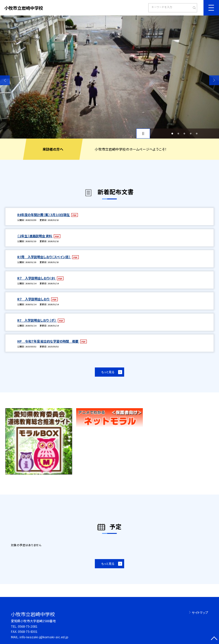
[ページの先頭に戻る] (214, 639)
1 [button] (172, 134)
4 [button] (191, 134)
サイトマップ (200, 612)
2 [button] (178, 134)
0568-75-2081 (28, 626)
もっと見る (108, 372)
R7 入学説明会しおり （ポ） (37, 320)
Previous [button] (5, 80)
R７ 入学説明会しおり (34, 299)
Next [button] (214, 80)
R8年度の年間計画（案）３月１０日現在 (44, 215)
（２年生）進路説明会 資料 (35, 236)
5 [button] (197, 134)
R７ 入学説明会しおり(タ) (36, 278)
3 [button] (185, 134)
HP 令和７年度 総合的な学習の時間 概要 (48, 341)
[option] (109, 77)
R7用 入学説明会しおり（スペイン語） (44, 257)
